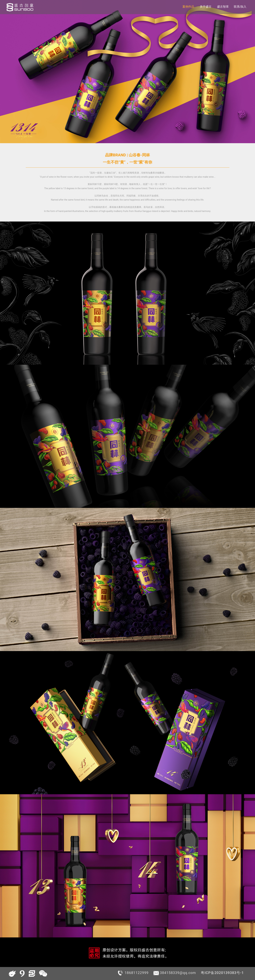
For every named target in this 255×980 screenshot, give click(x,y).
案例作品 (188, 7)
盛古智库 (223, 7)
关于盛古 (206, 7)
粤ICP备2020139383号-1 (222, 973)
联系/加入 (240, 7)
